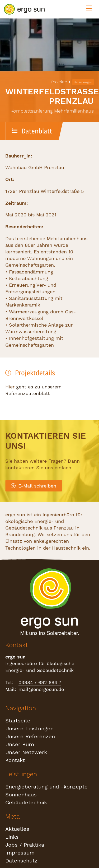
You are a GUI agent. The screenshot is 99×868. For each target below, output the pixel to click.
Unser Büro (20, 744)
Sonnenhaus (21, 795)
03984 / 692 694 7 (40, 682)
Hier (10, 387)
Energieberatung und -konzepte (46, 787)
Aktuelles (17, 829)
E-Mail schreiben (34, 486)
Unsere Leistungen (29, 728)
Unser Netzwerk (26, 752)
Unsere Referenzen (30, 736)
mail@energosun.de (41, 689)
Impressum (20, 853)
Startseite (18, 721)
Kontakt (15, 760)
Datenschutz (21, 861)
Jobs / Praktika (25, 845)
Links (12, 837)
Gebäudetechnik (26, 802)
